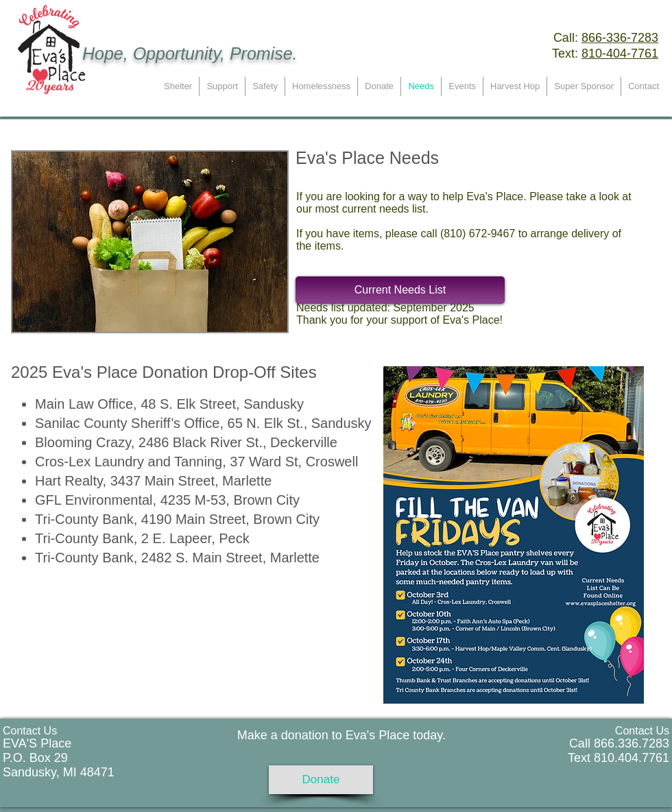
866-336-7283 (620, 38)
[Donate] (321, 780)
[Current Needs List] (400, 290)
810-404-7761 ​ (620, 53)
